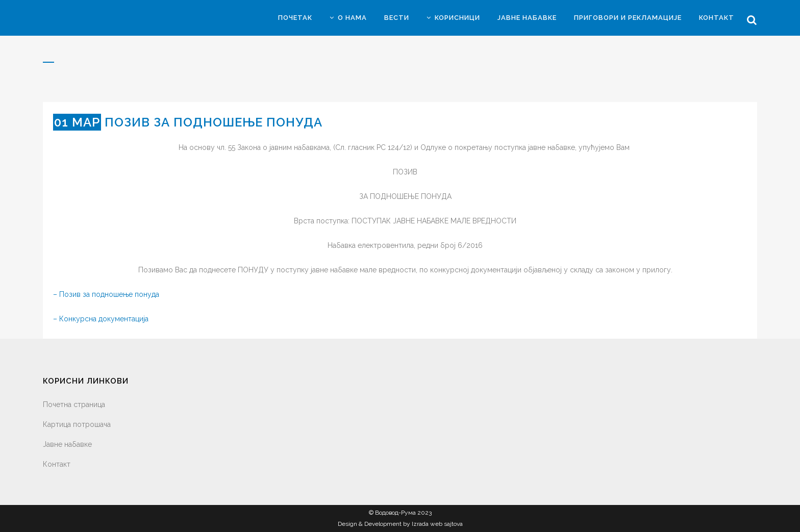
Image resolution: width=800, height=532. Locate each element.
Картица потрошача (77, 424)
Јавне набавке (67, 444)
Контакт (57, 464)
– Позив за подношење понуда (106, 294)
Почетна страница (74, 404)
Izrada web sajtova (437, 524)
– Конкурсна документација (101, 319)
